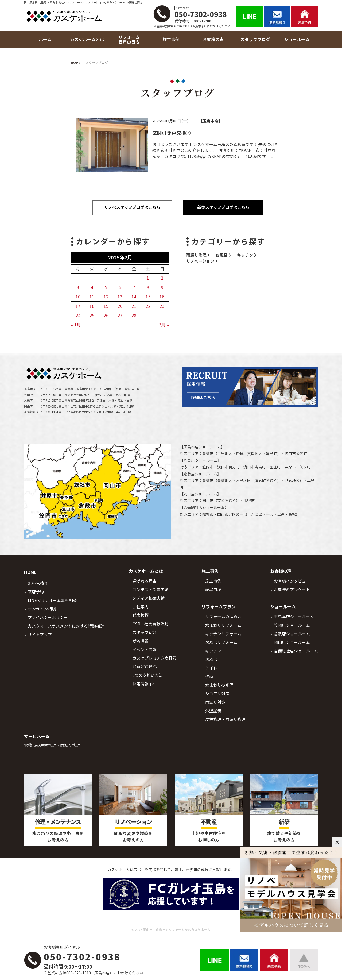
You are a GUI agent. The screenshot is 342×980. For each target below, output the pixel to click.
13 (120, 297)
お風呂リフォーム (221, 642)
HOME (30, 572)
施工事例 (213, 581)
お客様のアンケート (292, 590)
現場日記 (213, 590)
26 (106, 316)
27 (120, 316)
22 (148, 306)
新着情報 (141, 641)
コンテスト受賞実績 (151, 590)
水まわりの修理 (219, 685)
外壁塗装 (213, 711)
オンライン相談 (42, 609)
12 (106, 297)
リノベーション (200, 261)
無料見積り (38, 583)
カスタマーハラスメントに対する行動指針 (66, 626)
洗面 (209, 677)
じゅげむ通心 (145, 667)
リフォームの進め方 (223, 617)
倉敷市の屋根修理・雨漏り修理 (52, 745)
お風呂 (222, 255)
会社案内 (141, 607)
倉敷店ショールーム (200, 474)
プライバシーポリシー (48, 618)
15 (148, 297)
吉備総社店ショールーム (204, 508)
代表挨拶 (141, 615)
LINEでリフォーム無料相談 (52, 600)
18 (92, 306)
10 (78, 297)
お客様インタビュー (292, 581)
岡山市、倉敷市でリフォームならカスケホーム (177, 930)
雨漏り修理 (196, 255)
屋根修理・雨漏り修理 (225, 719)
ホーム (45, 40)
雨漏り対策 (215, 702)
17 (78, 306)
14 (134, 297)
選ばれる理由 (145, 581)
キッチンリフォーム (223, 634)
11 (92, 297)
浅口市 (290, 454)
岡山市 (208, 501)
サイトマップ (40, 635)
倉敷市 (208, 454)
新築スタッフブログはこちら (223, 207)
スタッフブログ (255, 40)
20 (120, 306)
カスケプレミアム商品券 (155, 658)
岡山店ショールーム (200, 494)
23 (162, 306)
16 (162, 297)
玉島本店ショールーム (202, 447)
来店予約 (36, 592)
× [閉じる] (337, 842)
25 (92, 316)
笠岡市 (208, 467)
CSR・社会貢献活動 (150, 624)
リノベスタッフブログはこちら (132, 207)
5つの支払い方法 (148, 675)
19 (106, 306)
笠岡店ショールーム (200, 460)
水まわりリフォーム (223, 625)
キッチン (245, 255)
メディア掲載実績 (149, 598)
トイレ (211, 668)
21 (134, 306)
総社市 (208, 514)
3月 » (164, 325)
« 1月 (76, 325)
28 (134, 316)
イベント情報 (145, 650)
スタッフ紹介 (145, 633)
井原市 (290, 467)
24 (78, 316)
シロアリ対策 (217, 694)
